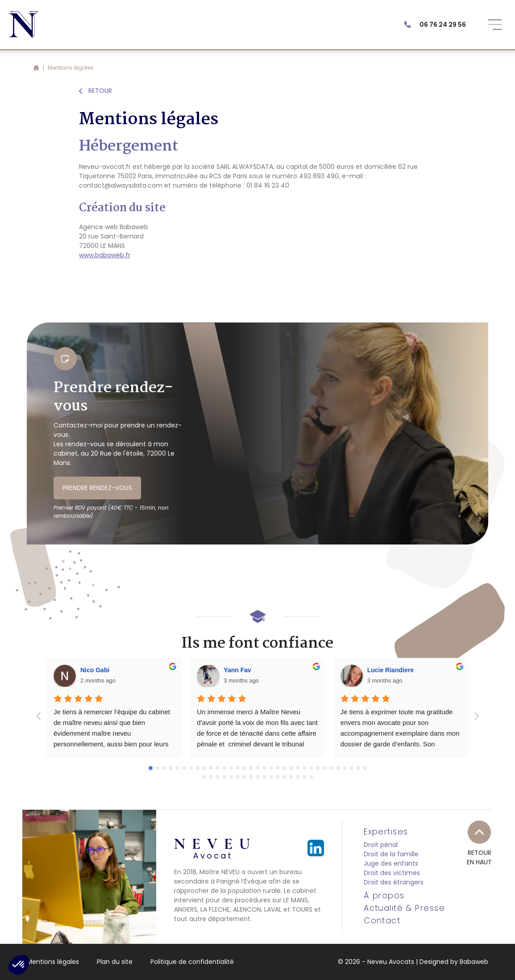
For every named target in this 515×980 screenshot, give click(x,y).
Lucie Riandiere (390, 670)
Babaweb (474, 962)
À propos (384, 896)
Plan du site (115, 962)
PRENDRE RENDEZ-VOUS (97, 488)
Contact (382, 921)
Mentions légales (53, 962)
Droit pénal (381, 845)
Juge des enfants (391, 863)
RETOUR (96, 91)
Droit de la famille (391, 854)
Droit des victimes (392, 873)
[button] (19, 965)
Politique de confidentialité (192, 962)
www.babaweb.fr (105, 255)
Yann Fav (237, 670)
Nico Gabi (95, 670)
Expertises (386, 832)
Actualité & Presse (404, 908)
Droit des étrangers (394, 882)
